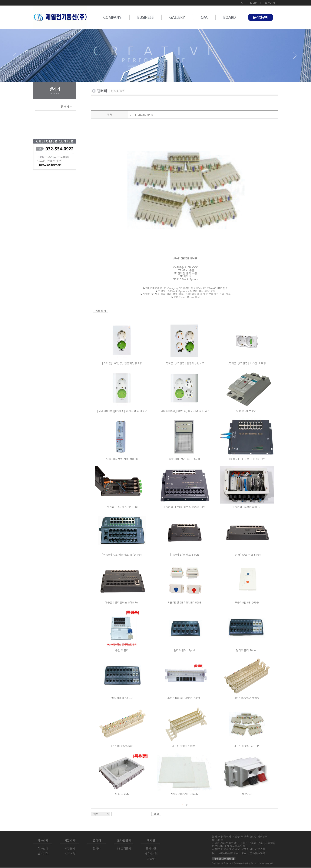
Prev (16, 57)
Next (295, 57)
